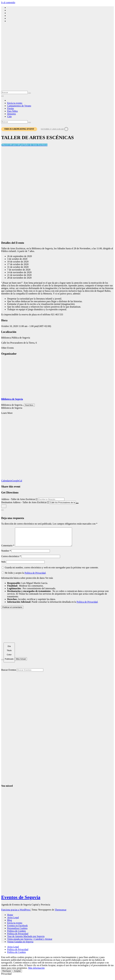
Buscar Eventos (9, 673)
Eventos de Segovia (21, 901)
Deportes (12, 114)
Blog (10, 924)
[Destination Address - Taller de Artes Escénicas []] (63, 502)
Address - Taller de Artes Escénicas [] (19, 499)
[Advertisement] (57, 68)
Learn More (7, 413)
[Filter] (2, 663)
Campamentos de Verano (19, 106)
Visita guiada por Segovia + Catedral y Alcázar (30, 943)
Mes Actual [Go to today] (21, 663)
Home (10, 918)
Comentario (8, 549)
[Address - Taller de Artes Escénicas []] (51, 499)
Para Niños (13, 111)
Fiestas (10, 108)
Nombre (6, 554)
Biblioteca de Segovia (12, 399)
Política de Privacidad (35, 576)
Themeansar (60, 913)
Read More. (29, 405)
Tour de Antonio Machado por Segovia (26, 940)
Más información (36, 972)
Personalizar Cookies (17, 932)
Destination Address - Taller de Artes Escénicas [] (25, 502)
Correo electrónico (11, 560)
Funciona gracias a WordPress (16, 913)
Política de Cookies (16, 934)
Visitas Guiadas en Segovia (20, 945)
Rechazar (7, 975)
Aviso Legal (13, 921)
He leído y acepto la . (24, 576)
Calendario (6, 481)
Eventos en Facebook (17, 929)
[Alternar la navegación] (2, 96)
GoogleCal (17, 481)
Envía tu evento (15, 103)
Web (3, 565)
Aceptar (17, 975)
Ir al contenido (8, 2)
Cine (9, 116)
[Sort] (9, 656)
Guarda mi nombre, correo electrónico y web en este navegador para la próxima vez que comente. (52, 571)
